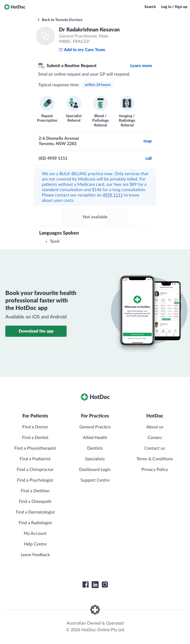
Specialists (95, 459)
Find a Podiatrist (35, 459)
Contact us (155, 448)
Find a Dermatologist (35, 512)
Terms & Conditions (155, 459)
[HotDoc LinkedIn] (95, 585)
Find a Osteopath (35, 502)
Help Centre (35, 544)
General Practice (95, 427)
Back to (60, 20)
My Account (35, 534)
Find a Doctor (35, 427)
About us (155, 427)
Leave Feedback (35, 555)
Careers (155, 438)
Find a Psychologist (35, 480)
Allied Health (95, 438)
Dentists (95, 448)
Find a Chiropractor (35, 470)
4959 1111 (113, 195)
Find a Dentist (35, 438)
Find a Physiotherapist (35, 448)
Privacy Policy (155, 470)
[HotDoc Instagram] (105, 585)
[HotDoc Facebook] (86, 585)
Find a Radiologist (35, 523)
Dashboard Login (95, 470)
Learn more (141, 66)
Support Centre (95, 480)
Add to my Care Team (82, 50)
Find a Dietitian (35, 491)
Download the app (36, 331)
